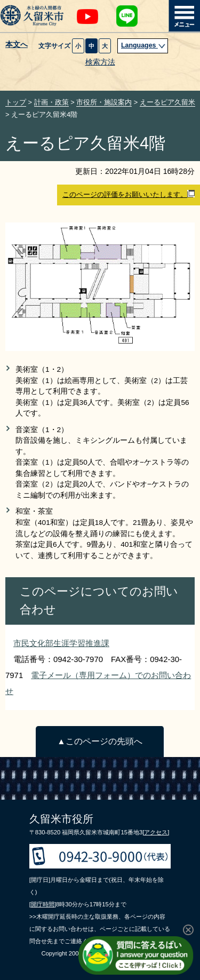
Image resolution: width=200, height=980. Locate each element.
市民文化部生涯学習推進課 (61, 643)
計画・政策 (51, 102)
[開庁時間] (43, 904)
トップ (16, 102)
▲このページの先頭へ (99, 741)
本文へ (17, 45)
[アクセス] (156, 832)
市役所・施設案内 (104, 102)
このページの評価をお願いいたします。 (129, 194)
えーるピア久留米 (167, 102)
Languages (143, 45)
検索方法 (100, 62)
